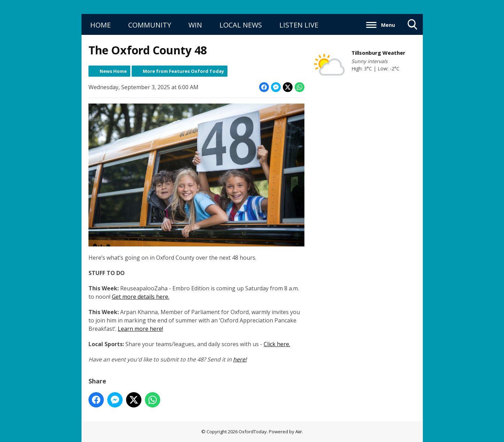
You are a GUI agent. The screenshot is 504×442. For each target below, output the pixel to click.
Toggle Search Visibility (413, 27)
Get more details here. (141, 297)
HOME (100, 25)
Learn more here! (140, 329)
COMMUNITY (150, 25)
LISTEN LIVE (299, 25)
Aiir (299, 432)
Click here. (277, 344)
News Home (113, 71)
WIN (195, 25)
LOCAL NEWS (241, 25)
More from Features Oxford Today (183, 71)
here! (240, 359)
